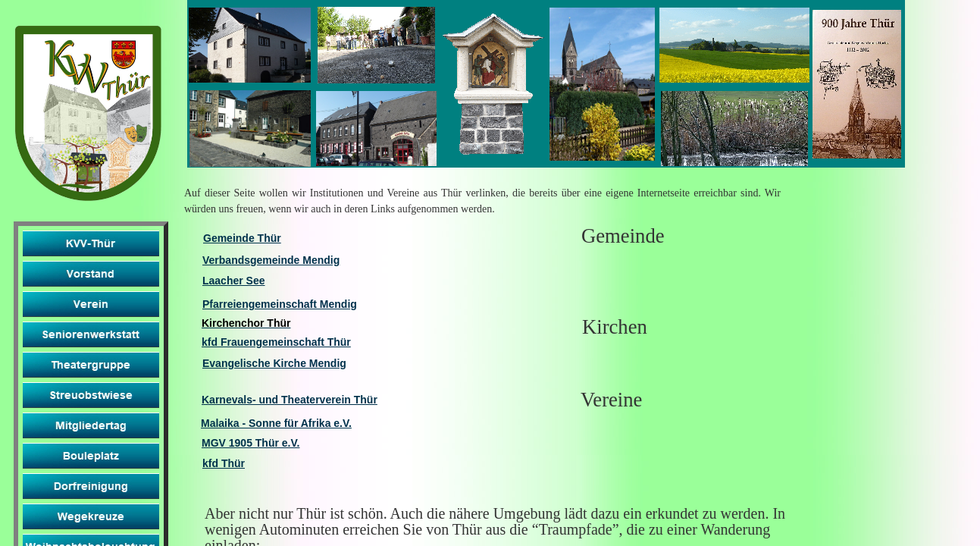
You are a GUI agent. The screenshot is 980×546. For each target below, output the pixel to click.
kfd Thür (224, 463)
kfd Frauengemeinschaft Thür (276, 342)
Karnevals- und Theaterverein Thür (290, 400)
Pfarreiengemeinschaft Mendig (280, 304)
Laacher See (234, 281)
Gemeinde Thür (242, 238)
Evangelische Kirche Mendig (274, 363)
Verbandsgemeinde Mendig (271, 260)
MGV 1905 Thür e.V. (250, 443)
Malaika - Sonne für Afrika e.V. (276, 423)
